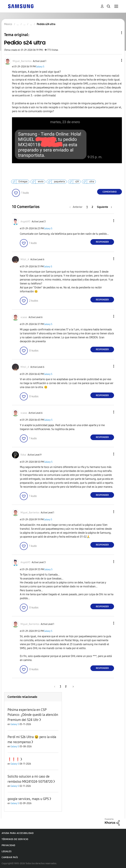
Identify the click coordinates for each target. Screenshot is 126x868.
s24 (77, 182)
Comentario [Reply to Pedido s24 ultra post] (110, 192)
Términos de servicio (15, 839)
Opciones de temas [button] (116, 33)
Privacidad (8, 845)
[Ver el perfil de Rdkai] (23, 455)
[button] (116, 60)
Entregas (23, 182)
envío (41, 182)
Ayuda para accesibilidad (18, 833)
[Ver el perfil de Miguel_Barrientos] (22, 61)
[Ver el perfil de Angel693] (25, 222)
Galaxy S (40, 67)
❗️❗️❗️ (14, 759)
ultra (92, 182)
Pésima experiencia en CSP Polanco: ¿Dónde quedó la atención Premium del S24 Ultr (33, 715)
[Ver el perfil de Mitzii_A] (25, 259)
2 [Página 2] (92, 207)
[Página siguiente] (104, 207)
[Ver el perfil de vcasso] (24, 317)
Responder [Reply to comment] (102, 242)
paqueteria (59, 182)
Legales (7, 851)
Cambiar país (10, 857)
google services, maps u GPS (28, 799)
